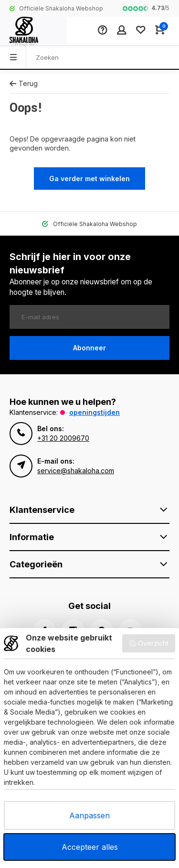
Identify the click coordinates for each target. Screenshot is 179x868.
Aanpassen (89, 815)
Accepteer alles (90, 847)
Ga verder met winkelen (89, 179)
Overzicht (149, 643)
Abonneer (89, 348)
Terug (24, 83)
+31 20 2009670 (63, 438)
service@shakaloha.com (76, 471)
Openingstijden (95, 412)
